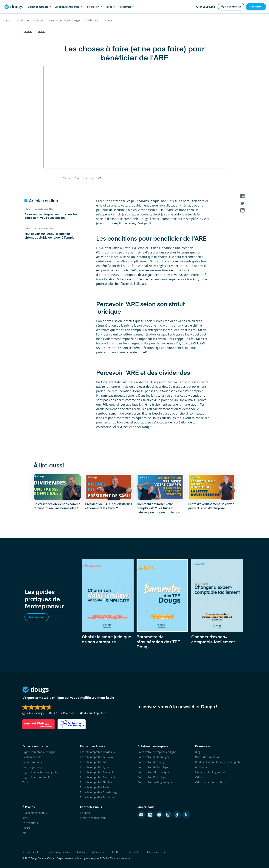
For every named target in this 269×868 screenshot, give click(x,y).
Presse (27, 828)
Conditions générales (59, 852)
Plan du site (134, 852)
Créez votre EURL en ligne (154, 772)
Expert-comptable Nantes (96, 782)
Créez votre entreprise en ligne (157, 752)
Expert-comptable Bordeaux (97, 752)
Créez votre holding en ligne (155, 782)
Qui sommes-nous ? (35, 813)
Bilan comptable (33, 762)
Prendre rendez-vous (93, 818)
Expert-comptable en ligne (39, 752)
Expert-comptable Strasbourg (98, 792)
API (24, 833)
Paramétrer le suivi (157, 852)
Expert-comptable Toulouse (97, 797)
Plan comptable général (210, 772)
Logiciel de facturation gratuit (41, 772)
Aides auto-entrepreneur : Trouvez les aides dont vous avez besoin (51, 216)
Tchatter (85, 813)
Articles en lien (43, 201)
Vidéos (108, 20)
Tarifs (26, 782)
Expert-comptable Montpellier (99, 777)
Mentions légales (31, 852)
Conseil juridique (33, 767)
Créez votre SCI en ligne (152, 777)
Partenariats (30, 823)
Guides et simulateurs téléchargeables (219, 762)
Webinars (92, 20)
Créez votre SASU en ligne (154, 757)
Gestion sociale (32, 757)
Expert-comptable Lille (94, 762)
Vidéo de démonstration (210, 782)
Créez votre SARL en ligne (153, 767)
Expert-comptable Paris (95, 787)
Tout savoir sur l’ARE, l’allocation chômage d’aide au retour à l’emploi (50, 236)
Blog (9, 20)
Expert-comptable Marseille (97, 772)
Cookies (116, 852)
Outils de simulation (30, 20)
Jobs (25, 818)
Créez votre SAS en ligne (153, 762)
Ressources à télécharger (65, 20)
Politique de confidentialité (91, 852)
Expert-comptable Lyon (94, 767)
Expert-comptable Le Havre (97, 757)
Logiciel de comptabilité (37, 777)
